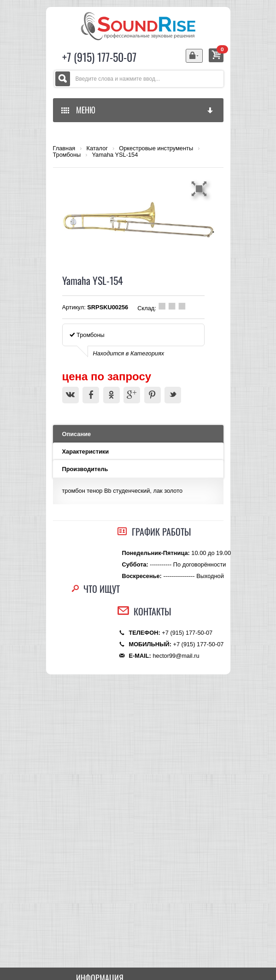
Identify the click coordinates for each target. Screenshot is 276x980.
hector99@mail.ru (176, 656)
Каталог (97, 148)
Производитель (85, 469)
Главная (64, 148)
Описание (77, 434)
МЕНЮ (138, 110)
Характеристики (86, 452)
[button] (200, 189)
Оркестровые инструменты (156, 148)
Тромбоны (67, 155)
